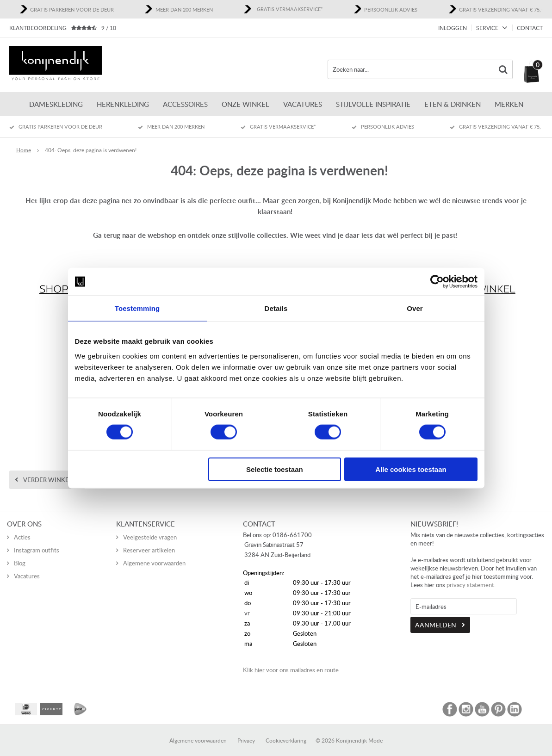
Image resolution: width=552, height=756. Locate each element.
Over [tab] (415, 308)
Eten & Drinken (453, 104)
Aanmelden (436, 616)
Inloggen (453, 28)
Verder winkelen (52, 480)
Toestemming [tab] (137, 308)
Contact (530, 28)
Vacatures (303, 104)
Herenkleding (123, 104)
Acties (22, 528)
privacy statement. (471, 576)
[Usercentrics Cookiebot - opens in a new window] (437, 282)
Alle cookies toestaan (411, 469)
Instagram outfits (37, 541)
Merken (509, 104)
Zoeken (503, 69)
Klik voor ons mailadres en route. (292, 661)
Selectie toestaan (275, 469)
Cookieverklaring (286, 732)
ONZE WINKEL (245, 104)
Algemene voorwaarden (154, 554)
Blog (20, 554)
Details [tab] (276, 308)
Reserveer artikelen (149, 541)
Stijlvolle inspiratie (373, 104)
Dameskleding (56, 104)
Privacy (246, 732)
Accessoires (185, 104)
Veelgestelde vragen (150, 528)
